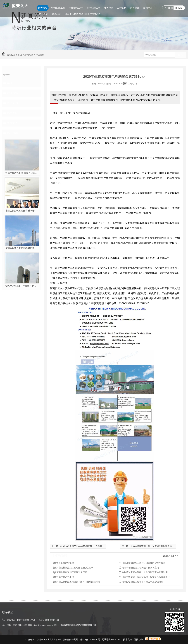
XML (119, 639)
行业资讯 (40, 55)
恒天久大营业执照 (65, 563)
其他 (10, 83)
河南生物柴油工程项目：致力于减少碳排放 (143, 582)
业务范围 (109, 8)
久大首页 (43, 8)
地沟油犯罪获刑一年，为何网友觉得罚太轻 (151, 546)
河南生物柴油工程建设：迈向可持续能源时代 (78, 582)
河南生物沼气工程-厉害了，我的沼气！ (22, 173)
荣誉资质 (135, 8)
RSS (114, 639)
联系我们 (56, 14)
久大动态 (12, 123)
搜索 (181, 55)
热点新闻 (12, 113)
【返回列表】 (168, 556)
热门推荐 (12, 133)
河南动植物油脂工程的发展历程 (72, 572)
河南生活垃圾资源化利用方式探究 (82, 14)
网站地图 (106, 639)
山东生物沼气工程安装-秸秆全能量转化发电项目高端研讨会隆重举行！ (22, 211)
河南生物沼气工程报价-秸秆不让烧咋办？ (22, 248)
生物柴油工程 (58, 8)
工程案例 (122, 8)
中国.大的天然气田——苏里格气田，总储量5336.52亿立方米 (90, 546)
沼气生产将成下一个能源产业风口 (22, 286)
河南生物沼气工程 (65, 577)
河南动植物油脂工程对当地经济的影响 (75, 568)
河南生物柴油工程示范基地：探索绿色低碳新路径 (146, 577)
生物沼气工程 (76, 8)
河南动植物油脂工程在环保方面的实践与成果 (144, 563)
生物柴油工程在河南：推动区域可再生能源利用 (145, 572)
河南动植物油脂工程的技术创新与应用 (140, 568)
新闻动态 (148, 8)
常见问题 (12, 103)
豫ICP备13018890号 (90, 639)
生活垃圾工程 (93, 8)
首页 (20, 55)
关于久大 (43, 14)
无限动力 (138, 639)
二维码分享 (133, 84)
